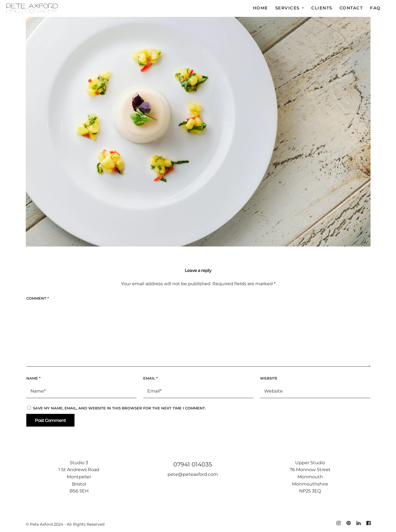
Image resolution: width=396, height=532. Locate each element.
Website (269, 378)
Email (150, 378)
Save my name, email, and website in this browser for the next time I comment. (119, 408)
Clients (322, 8)
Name (33, 378)
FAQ (375, 8)
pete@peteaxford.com (193, 474)
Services (287, 8)
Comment (38, 298)
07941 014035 (193, 464)
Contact (351, 8)
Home (260, 8)
